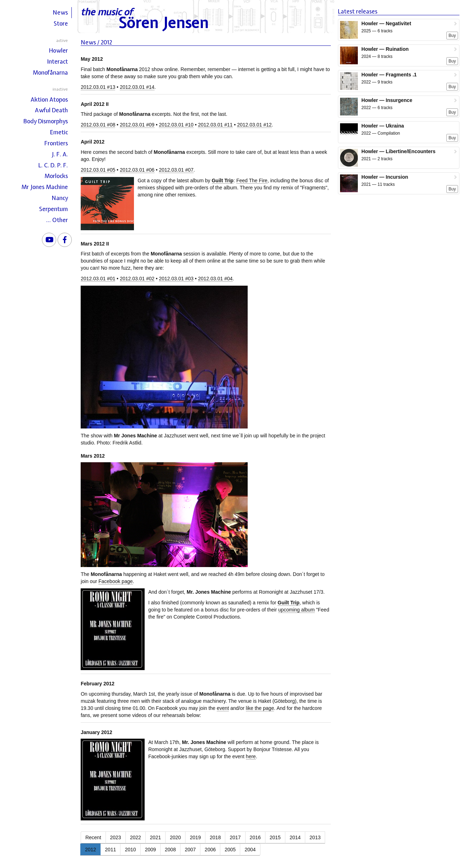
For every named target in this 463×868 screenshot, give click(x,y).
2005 (230, 850)
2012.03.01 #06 (137, 170)
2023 (116, 837)
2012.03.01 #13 (98, 87)
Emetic (59, 132)
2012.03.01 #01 (98, 279)
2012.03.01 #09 (137, 125)
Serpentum (53, 209)
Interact (58, 61)
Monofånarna (50, 72)
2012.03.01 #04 (215, 279)
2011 (110, 850)
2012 (90, 850)
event (223, 708)
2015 (275, 837)
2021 (155, 837)
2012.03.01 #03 (176, 279)
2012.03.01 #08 (98, 125)
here (251, 756)
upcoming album (297, 610)
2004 (250, 850)
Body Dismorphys (46, 121)
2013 (315, 837)
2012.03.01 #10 (176, 125)
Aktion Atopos (49, 99)
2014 (295, 837)
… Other (57, 220)
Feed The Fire (252, 180)
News (60, 12)
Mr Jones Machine (45, 187)
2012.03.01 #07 (176, 170)
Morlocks (56, 176)
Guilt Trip (223, 180)
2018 (215, 837)
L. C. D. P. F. (53, 165)
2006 (210, 850)
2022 (136, 837)
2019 (195, 837)
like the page (260, 708)
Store (61, 23)
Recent (93, 837)
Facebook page (116, 581)
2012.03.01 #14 (137, 87)
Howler (58, 50)
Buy (452, 36)
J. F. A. (60, 154)
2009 (150, 850)
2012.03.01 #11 (215, 125)
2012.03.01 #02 (137, 279)
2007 (190, 850)
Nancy (60, 198)
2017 (235, 837)
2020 (175, 837)
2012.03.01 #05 (98, 170)
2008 (170, 850)
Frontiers (56, 143)
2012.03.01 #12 (254, 125)
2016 (255, 837)
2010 (130, 850)
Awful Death (51, 110)
